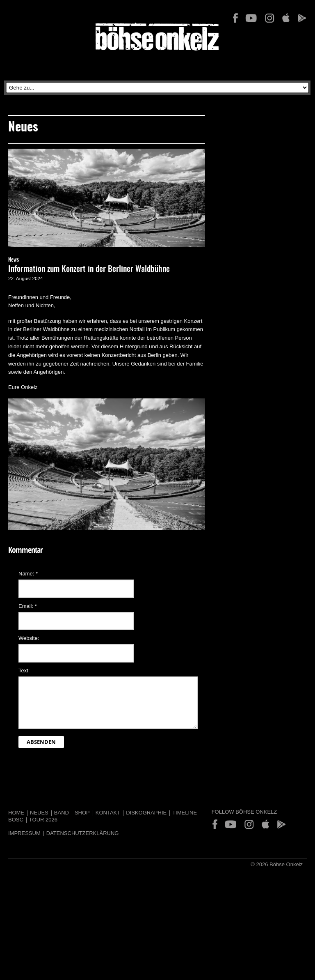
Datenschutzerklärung (83, 833)
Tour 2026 (43, 820)
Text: (24, 671)
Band (62, 813)
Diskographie (146, 813)
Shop (82, 813)
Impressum (24, 833)
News (14, 260)
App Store (286, 18)
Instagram (269, 18)
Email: (28, 606)
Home (16, 813)
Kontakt (108, 813)
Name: (28, 574)
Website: (29, 638)
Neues (39, 813)
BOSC (16, 820)
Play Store (301, 18)
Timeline (185, 813)
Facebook (235, 18)
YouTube (251, 18)
